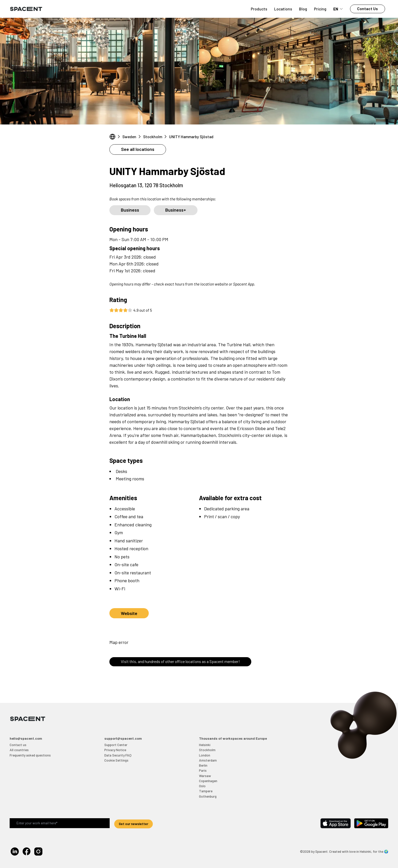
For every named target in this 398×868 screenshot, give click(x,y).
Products (259, 9)
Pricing (320, 9)
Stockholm (153, 137)
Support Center (116, 745)
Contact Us (368, 9)
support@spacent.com (123, 738)
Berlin (203, 765)
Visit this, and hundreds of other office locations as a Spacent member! (180, 661)
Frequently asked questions (30, 755)
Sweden (129, 137)
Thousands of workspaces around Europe (233, 738)
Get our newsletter (134, 824)
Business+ (176, 210)
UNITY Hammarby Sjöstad (191, 137)
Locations (283, 9)
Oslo (202, 786)
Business (130, 210)
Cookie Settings (116, 760)
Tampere (206, 791)
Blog (303, 9)
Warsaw (205, 776)
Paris (203, 770)
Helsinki (205, 745)
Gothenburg (208, 796)
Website (129, 613)
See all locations (138, 149)
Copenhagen (208, 781)
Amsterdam (208, 760)
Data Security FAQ (118, 755)
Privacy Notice (115, 750)
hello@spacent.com (26, 738)
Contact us (18, 745)
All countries (19, 750)
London (205, 755)
